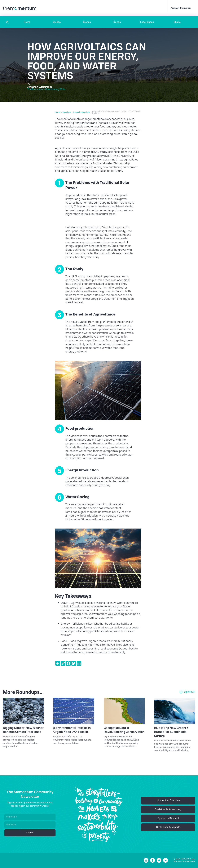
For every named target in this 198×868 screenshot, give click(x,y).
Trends (117, 22)
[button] (27, 22)
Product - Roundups (82, 112)
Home (58, 112)
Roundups (67, 112)
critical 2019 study (95, 152)
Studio (177, 22)
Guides (57, 22)
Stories (87, 22)
